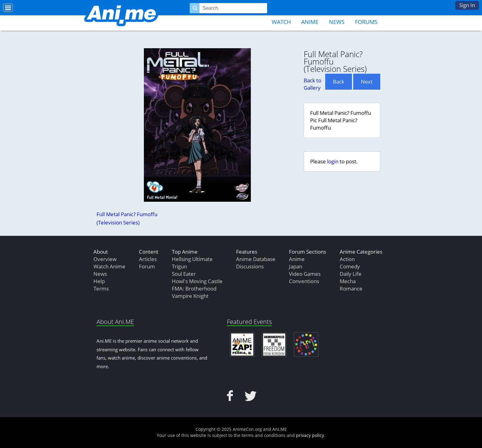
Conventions (304, 281)
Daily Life (351, 274)
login (333, 161)
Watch (281, 22)
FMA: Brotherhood (194, 288)
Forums (366, 22)
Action (347, 259)
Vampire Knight (190, 296)
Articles (148, 259)
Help (99, 281)
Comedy (350, 266)
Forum (147, 266)
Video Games (305, 274)
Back (339, 82)
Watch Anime (109, 266)
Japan (296, 266)
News (337, 22)
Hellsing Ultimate (192, 259)
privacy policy (310, 435)
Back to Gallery (312, 84)
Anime (310, 22)
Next (367, 82)
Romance (351, 288)
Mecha (348, 281)
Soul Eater (184, 274)
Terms (101, 288)
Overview (105, 259)
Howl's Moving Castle (197, 281)
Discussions (250, 266)
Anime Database (256, 259)
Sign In (467, 5)
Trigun (179, 266)
